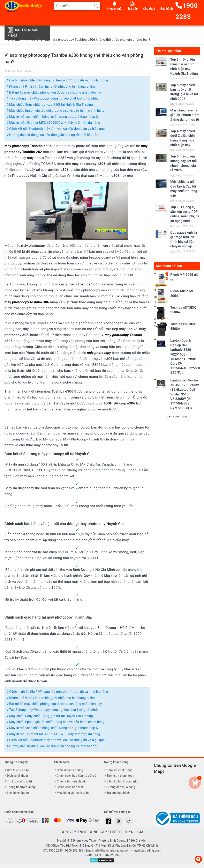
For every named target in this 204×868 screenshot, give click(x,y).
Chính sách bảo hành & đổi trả (77, 776)
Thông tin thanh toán (120, 776)
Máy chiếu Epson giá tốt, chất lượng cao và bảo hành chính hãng (56, 111)
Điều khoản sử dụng (70, 770)
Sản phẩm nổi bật (169, 266)
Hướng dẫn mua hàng (121, 787)
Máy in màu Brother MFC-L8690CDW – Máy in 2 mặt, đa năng (54, 123)
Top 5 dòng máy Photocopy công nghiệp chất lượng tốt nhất (52, 98)
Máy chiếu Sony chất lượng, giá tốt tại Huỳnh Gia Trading (50, 105)
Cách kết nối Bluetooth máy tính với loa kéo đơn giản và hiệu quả (56, 129)
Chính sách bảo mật (70, 787)
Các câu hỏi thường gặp (122, 781)
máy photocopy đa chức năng (45, 246)
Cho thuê (149, 9)
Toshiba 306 (88, 284)
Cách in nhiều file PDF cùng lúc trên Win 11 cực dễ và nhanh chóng (58, 80)
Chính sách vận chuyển (72, 781)
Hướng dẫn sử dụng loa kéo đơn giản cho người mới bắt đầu (53, 135)
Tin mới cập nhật (169, 51)
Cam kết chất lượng (120, 770)
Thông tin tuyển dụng (21, 787)
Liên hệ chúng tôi (18, 793)
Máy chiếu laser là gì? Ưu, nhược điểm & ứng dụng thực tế (185, 115)
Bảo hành (167, 9)
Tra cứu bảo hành (118, 793)
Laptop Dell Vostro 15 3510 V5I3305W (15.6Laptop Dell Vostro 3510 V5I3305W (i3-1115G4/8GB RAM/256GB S (185, 394)
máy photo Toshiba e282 (47, 158)
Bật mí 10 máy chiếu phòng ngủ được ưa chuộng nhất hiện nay (54, 92)
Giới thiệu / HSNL (18, 770)
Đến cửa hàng (177, 416)
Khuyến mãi (115, 9)
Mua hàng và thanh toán (73, 793)
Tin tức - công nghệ (20, 781)
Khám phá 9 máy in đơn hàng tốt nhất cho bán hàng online (51, 86)
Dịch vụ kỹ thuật (17, 776)
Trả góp (133, 9)
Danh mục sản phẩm (23, 32)
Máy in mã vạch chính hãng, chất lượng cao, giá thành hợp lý (53, 117)
